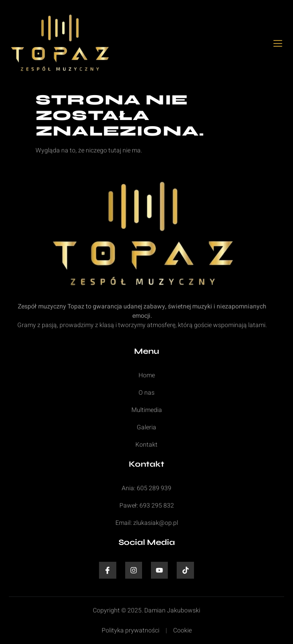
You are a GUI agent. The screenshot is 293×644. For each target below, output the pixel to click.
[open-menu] (278, 44)
